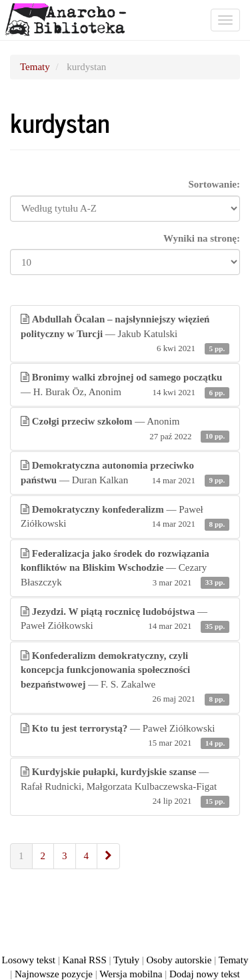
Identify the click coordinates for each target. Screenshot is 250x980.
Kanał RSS (85, 960)
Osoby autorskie (179, 960)
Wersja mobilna (131, 974)
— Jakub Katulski (125, 334)
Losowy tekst (29, 960)
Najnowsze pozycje (54, 974)
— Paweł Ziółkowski (125, 518)
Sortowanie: (215, 184)
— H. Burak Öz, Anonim (125, 386)
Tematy (35, 67)
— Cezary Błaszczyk (125, 569)
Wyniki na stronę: (202, 238)
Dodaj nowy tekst (205, 974)
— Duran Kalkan (125, 474)
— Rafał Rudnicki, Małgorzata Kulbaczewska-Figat (125, 787)
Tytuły (126, 960)
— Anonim (125, 430)
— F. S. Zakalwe (125, 678)
